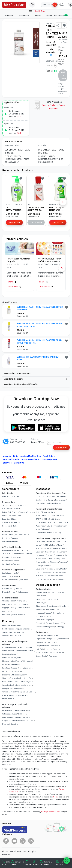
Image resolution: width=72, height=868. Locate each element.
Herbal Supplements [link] (10, 580)
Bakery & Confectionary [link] (20, 608)
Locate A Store (31, 456)
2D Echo (55, 519)
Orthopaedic (27, 717)
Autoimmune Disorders (45, 576)
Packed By (43, 145)
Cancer (63, 552)
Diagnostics (24, 16)
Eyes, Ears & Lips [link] (9, 519)
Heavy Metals (60, 569)
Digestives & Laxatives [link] (11, 557)
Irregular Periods (43, 646)
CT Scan (44, 512)
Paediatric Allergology (44, 620)
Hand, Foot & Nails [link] (9, 526)
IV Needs (22, 714)
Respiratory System (10, 654)
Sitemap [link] (29, 864)
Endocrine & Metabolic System (14, 675)
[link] (14, 4)
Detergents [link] (21, 601)
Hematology (41, 503)
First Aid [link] (5, 551)
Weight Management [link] (11, 542)
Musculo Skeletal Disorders (47, 562)
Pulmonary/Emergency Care (22, 721)
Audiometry (40, 526)
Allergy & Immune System (13, 689)
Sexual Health (41, 656)
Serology (39, 500)
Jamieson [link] (24, 580)
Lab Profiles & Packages (45, 542)
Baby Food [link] (6, 497)
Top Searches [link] (19, 632)
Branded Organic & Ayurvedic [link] (14, 615)
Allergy (60, 545)
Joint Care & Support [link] (10, 554)
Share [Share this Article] (12, 282)
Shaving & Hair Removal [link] (12, 522)
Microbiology (49, 500)
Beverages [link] (6, 611)
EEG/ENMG (46, 519)
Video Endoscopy (42, 529)
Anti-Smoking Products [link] (11, 564)
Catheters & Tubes (9, 714)
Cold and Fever (52, 636)
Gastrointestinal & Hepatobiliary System (18, 647)
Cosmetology (57, 613)
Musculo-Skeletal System (12, 661)
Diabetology (40, 603)
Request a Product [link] (23, 629)
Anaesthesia (7, 710)
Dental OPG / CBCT (60, 522)
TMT (38, 519)
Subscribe (61, 447)
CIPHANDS (50, 23)
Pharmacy (10, 16)
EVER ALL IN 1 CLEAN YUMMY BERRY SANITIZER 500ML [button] (38, 358)
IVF (62, 623)
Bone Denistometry (43, 522)
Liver (65, 542)
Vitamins (47, 548)
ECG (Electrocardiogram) (56, 526)
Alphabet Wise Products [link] (12, 636)
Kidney (53, 545)
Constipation (63, 639)
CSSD (29, 710)
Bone (47, 552)
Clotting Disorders (43, 566)
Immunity (54, 552)
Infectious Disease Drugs (12, 668)
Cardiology (63, 606)
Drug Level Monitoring (45, 569)
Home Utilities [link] (8, 604)
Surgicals (6, 721)
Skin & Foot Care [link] (26, 554)
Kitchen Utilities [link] (21, 604)
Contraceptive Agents (10, 665)
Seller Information (51, 52)
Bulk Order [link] (6, 863)
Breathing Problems (52, 649)
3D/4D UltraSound (43, 516)
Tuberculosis (41, 559)
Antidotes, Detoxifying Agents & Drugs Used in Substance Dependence (17, 694)
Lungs (39, 545)
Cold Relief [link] (25, 551)
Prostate (49, 555)
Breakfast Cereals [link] (22, 535)
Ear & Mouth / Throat (10, 682)
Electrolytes (60, 579)
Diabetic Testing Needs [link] (11, 589)
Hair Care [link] (15, 509)
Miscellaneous (8, 699)
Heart (59, 542)
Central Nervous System (12, 658)
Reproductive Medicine (45, 616)
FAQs (16, 456)
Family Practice (58, 592)
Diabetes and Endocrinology (47, 606)
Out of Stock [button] (63, 75)
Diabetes (39, 552)
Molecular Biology (54, 503)
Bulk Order (8, 463)
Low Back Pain (53, 642)
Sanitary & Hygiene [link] (19, 505)
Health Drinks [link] (8, 535)
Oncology (28, 668)
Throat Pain (55, 646)
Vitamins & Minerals (10, 678)
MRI (38, 512)
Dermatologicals (26, 682)
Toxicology (63, 562)
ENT (59, 610)
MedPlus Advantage (57, 16)
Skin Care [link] (6, 505)
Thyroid (39, 548)
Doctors (38, 16)
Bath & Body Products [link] (11, 512)
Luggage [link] (6, 608)
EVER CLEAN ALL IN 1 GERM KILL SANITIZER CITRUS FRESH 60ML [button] (40, 308)
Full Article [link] (15, 287)
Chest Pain (40, 636)
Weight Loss (52, 639)
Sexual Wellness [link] (27, 512)
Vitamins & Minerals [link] (10, 576)
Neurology (40, 610)
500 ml (50, 71)
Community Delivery (50, 459)
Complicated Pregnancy (45, 627)
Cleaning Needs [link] (9, 601)
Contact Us (19, 463)
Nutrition (24, 678)
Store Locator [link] (7, 632)
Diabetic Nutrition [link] (9, 592)
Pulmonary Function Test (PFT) (48, 533)
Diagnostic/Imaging (10, 724)
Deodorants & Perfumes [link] (12, 516)
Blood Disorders (59, 572)
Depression (40, 639)
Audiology (60, 627)
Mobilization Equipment (12, 717)
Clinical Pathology (43, 497)
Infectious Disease (43, 572)
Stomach (60, 576)
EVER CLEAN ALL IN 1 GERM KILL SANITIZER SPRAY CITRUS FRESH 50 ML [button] (40, 342)
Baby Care (15, 497)
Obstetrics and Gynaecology (47, 599)
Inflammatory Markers (45, 579)
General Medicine (43, 592)
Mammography (58, 516)
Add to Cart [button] (14, 222)
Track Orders (49, 456)
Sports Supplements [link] (10, 573)
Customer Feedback (30, 459)
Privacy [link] (36, 864)
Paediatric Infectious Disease (48, 623)
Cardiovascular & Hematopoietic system (18, 651)
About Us (7, 456)
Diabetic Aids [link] (23, 592)
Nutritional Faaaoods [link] (10, 538)
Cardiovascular (20, 710)
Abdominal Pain (56, 653)
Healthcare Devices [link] (10, 561)
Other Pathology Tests (57, 559)
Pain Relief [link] (15, 551)
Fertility (46, 545)
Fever (64, 548)
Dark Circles (41, 642)
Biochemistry (60, 500)
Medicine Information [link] (12, 626)
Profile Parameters (59, 497)
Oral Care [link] (6, 509)
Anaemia (56, 548)
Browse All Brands (11, 459)
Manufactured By (12, 145)
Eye (30, 678)
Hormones (27, 661)
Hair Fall (39, 649)
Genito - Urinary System (11, 671)
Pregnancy (58, 555)
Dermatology (50, 610)
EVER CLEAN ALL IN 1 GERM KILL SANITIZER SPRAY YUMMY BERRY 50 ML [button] (40, 325)
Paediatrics (40, 596)
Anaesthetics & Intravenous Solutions (17, 685)
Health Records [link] (8, 629)
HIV (66, 555)
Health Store (37, 11)
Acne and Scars (42, 653)
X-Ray (51, 512)
